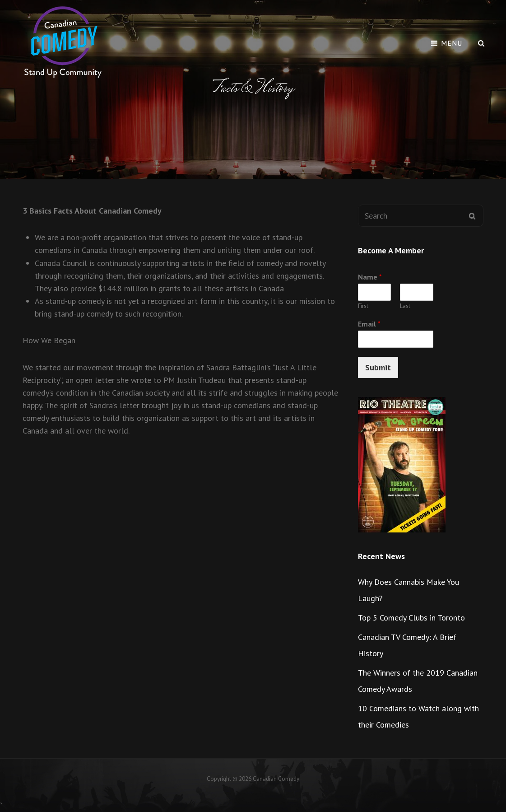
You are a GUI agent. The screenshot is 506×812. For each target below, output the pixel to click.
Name (370, 277)
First (363, 306)
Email (369, 324)
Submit (378, 367)
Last (405, 306)
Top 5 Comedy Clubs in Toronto (411, 618)
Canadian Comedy (276, 779)
